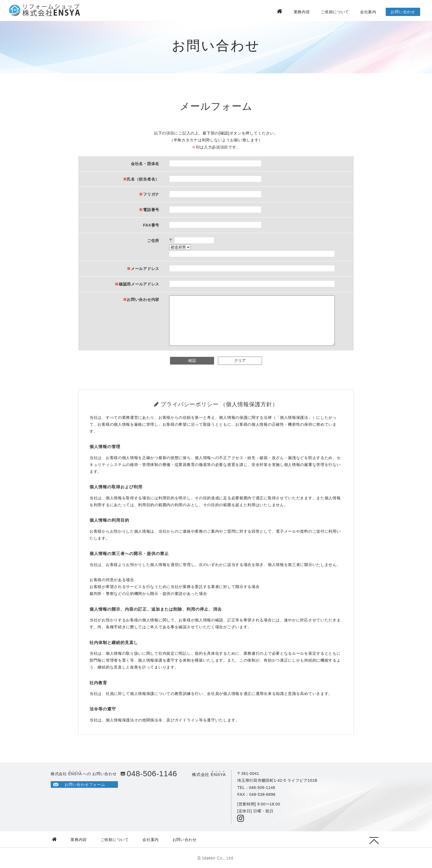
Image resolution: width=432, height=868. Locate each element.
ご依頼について (335, 12)
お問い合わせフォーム (85, 785)
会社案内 (368, 12)
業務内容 (302, 12)
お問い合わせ (403, 12)
